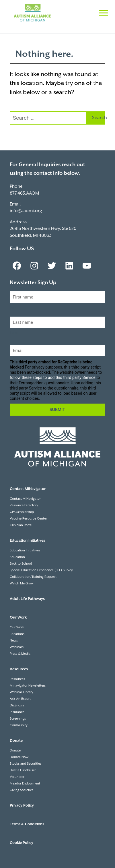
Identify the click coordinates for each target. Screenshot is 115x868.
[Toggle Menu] (104, 13)
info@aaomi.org (26, 211)
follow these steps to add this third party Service (53, 377)
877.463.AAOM (24, 193)
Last (14, 333)
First (14, 308)
